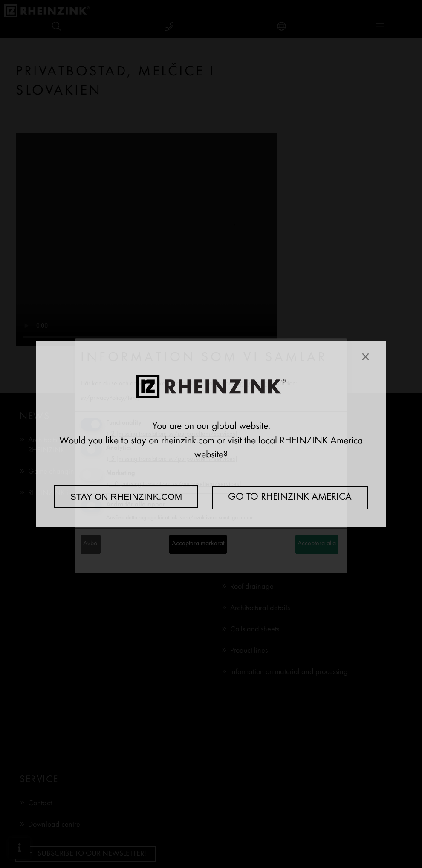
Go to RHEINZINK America (290, 498)
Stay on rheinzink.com (126, 496)
